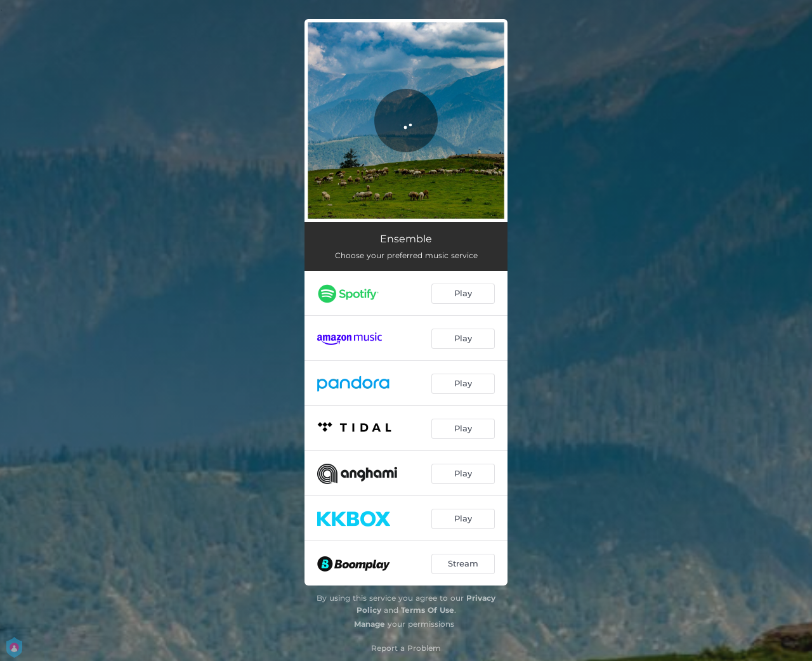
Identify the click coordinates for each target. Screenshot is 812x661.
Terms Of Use (428, 610)
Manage (370, 624)
